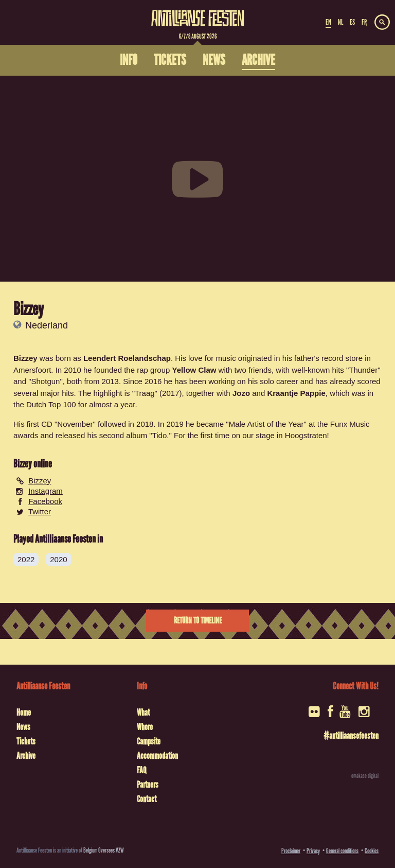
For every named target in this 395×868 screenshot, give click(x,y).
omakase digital (365, 776)
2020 (58, 559)
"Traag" (145, 393)
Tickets (26, 741)
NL (340, 22)
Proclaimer (291, 851)
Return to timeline (198, 621)
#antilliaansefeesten (351, 736)
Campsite (149, 741)
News (23, 727)
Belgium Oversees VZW (104, 850)
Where (145, 727)
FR (364, 22)
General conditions (342, 851)
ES (352, 22)
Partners (148, 785)
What (143, 713)
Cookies (372, 851)
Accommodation (157, 756)
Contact (147, 799)
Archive (26, 756)
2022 (26, 559)
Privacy (313, 851)
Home (24, 713)
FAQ (141, 770)
